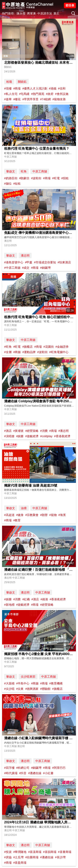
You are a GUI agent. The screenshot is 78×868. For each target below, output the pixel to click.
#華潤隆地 (20, 852)
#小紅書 (48, 773)
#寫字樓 (9, 768)
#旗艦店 (27, 347)
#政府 (50, 94)
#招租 (65, 178)
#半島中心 (23, 683)
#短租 (17, 184)
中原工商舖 (40, 171)
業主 (56, 13)
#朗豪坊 (24, 178)
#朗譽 (44, 515)
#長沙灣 (60, 857)
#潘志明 (63, 431)
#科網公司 (23, 768)
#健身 (20, 515)
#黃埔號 (19, 431)
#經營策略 (32, 431)
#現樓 (8, 88)
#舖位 (8, 184)
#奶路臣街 (11, 178)
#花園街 (49, 347)
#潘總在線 (35, 773)
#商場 (17, 88)
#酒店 (8, 431)
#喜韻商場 (50, 852)
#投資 (8, 852)
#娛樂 (20, 436)
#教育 (17, 520)
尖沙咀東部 (28, 677)
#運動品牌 (29, 352)
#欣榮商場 (32, 857)
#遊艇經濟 (32, 436)
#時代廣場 (11, 773)
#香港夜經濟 (62, 436)
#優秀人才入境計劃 (35, 88)
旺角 (24, 171)
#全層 (8, 352)
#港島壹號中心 (14, 262)
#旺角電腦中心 (59, 352)
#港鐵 (53, 88)
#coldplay (46, 436)
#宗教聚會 (32, 515)
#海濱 (62, 515)
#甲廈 (29, 262)
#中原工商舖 (12, 268)
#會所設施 (62, 94)
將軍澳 (31, 13)
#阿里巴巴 (59, 768)
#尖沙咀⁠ (9, 689)
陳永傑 (21, 13)
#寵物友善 (59, 99)
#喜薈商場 (65, 852)
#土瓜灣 (19, 857)
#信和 (62, 88)
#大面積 (9, 683)
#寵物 (53, 515)
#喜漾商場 (35, 852)
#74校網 (45, 99)
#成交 (26, 268)
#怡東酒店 (64, 262)
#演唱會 (9, 436)
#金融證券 (62, 347)
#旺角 (8, 347)
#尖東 (20, 689)
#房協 (8, 857)
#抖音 (23, 773)
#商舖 (17, 352)
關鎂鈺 (22, 82)
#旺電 (56, 178)
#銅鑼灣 (45, 268)
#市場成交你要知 (45, 262)
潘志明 (25, 256)
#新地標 (9, 605)
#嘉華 (8, 99)
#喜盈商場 (20, 863)
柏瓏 (9, 82)
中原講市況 (45, 13)
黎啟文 (11, 171)
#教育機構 (56, 683)
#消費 (44, 431)
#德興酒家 (32, 689)
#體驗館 (45, 689)
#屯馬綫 (24, 94)
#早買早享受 (30, 99)
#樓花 (17, 99)
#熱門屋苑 (38, 94)
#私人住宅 (11, 94)
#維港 (44, 599)
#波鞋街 (36, 178)
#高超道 (9, 515)
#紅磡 (26, 599)
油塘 (24, 508)
